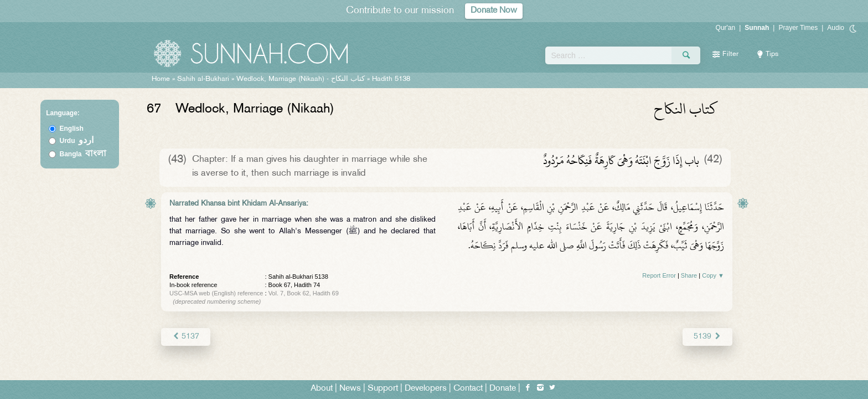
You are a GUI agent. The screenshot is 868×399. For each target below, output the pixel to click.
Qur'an (726, 28)
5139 (708, 337)
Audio (836, 28)
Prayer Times (798, 28)
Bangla (83, 154)
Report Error (659, 275)
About (322, 389)
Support (383, 389)
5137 (186, 337)
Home (161, 79)
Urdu (77, 141)
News (350, 389)
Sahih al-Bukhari (203, 79)
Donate (503, 389)
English (72, 129)
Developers (426, 389)
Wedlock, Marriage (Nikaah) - (302, 79)
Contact (468, 389)
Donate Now (494, 11)
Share (689, 275)
